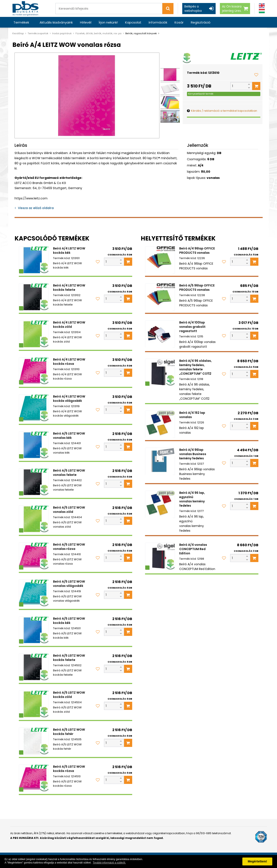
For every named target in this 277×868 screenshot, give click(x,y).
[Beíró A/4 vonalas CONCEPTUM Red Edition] (160, 556)
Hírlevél (86, 22)
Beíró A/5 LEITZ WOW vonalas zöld (69, 510)
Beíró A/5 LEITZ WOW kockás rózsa (69, 769)
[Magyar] (262, 11)
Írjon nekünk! (108, 22)
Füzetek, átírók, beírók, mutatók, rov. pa (99, 33)
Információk (158, 22)
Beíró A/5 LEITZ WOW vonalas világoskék (69, 584)
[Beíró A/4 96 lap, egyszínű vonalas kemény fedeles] (160, 504)
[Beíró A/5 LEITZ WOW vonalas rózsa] (34, 556)
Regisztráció (201, 22)
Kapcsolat (133, 22)
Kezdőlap (18, 33)
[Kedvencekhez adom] (256, 75)
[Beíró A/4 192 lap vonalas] (160, 424)
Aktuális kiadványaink (56, 22)
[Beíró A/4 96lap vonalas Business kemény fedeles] (160, 461)
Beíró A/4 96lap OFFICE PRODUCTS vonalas (197, 251)
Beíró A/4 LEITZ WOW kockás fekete (69, 288)
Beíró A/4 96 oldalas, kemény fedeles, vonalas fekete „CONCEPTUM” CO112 (196, 367)
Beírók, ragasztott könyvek (141, 33)
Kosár (179, 22)
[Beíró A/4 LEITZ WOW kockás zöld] (34, 334)
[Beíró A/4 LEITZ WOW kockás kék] (34, 260)
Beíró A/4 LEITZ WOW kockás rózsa (69, 362)
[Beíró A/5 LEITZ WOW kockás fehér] (34, 741)
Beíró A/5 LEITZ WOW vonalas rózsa (69, 547)
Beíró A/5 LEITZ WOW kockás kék (69, 621)
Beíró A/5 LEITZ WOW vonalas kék (69, 436)
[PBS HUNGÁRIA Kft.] (25, 8)
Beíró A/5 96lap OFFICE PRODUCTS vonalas (197, 288)
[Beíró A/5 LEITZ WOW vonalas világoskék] (34, 593)
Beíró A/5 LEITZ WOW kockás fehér (69, 732)
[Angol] (262, 6)
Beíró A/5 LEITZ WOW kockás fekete (69, 658)
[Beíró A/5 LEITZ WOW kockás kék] (34, 630)
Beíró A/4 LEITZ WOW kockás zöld (69, 325)
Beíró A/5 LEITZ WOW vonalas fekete (69, 473)
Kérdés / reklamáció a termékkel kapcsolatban (224, 111)
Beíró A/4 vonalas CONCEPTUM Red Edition (193, 549)
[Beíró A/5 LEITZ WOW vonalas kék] (34, 445)
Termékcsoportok (38, 33)
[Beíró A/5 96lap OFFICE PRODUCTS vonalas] (160, 297)
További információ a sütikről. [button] (109, 863)
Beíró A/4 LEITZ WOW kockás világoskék (69, 399)
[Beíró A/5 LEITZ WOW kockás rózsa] (34, 778)
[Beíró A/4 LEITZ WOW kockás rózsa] (34, 371)
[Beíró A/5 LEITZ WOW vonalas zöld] (34, 519)
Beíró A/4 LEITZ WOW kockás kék (69, 251)
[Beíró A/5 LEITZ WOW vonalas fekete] (34, 482)
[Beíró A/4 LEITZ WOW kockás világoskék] (34, 408)
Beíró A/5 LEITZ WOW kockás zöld (69, 695)
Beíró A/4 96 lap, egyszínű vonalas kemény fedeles (192, 499)
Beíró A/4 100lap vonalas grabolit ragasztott (192, 327)
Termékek (21, 22)
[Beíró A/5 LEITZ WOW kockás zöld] (34, 704)
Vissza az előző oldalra (36, 208)
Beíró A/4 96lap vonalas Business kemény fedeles (193, 454)
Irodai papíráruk (62, 33)
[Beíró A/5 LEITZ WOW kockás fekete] (34, 667)
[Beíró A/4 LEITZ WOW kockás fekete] (34, 297)
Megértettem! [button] (257, 861)
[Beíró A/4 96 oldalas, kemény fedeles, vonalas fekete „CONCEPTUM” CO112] (160, 372)
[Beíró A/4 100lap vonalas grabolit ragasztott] (160, 334)
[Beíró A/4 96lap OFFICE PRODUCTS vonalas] (160, 260)
